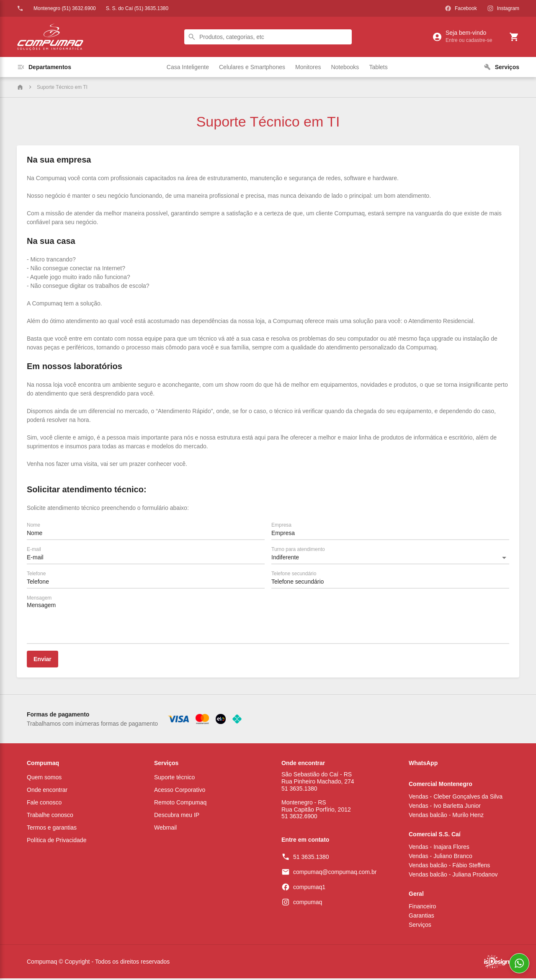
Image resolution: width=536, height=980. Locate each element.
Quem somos (44, 779)
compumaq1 (309, 889)
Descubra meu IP (177, 817)
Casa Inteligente (188, 67)
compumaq (308, 904)
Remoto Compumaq (180, 804)
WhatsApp (423, 763)
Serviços (166, 763)
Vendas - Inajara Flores (439, 848)
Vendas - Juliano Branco (441, 858)
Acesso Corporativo (180, 791)
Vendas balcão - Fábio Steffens (449, 867)
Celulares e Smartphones (252, 67)
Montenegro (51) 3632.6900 (65, 8)
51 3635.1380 (311, 858)
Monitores (308, 67)
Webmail (165, 829)
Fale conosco (44, 804)
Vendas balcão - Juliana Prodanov (453, 876)
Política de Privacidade (57, 842)
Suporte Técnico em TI (62, 87)
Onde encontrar (47, 791)
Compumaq (43, 763)
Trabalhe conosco (50, 817)
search (192, 37)
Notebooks (345, 67)
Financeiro (422, 908)
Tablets (378, 67)
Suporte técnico (174, 779)
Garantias (421, 917)
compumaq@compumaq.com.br (335, 874)
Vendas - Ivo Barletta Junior (445, 807)
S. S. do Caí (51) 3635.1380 (137, 8)
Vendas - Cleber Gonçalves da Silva (456, 798)
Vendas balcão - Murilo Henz (446, 817)
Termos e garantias (52, 829)
